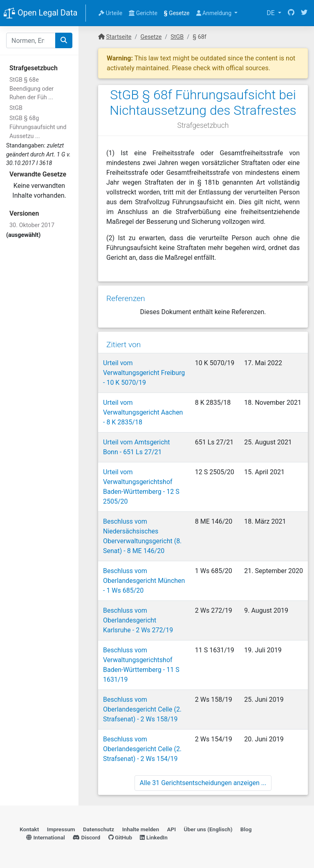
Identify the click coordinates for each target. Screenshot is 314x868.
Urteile (110, 13)
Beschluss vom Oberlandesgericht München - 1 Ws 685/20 (144, 581)
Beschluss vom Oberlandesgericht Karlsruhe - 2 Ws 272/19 (138, 620)
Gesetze (177, 13)
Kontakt (29, 829)
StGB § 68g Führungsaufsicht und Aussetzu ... (38, 127)
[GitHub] (291, 13)
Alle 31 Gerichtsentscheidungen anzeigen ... (203, 783)
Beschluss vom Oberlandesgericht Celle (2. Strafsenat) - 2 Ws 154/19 (142, 749)
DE (271, 13)
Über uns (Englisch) (208, 829)
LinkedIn (154, 837)
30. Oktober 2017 (32, 225)
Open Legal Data (40, 13)
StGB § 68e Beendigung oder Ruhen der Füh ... (31, 89)
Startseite (119, 37)
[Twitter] (304, 13)
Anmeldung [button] (215, 13)
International (46, 837)
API (171, 829)
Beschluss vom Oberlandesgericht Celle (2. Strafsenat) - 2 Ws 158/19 (142, 709)
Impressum (61, 829)
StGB (16, 108)
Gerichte (143, 13)
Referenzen (126, 298)
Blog (246, 829)
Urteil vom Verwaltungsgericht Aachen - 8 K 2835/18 (143, 412)
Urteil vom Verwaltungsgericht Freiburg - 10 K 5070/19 (144, 373)
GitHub (120, 837)
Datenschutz (99, 829)
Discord (86, 837)
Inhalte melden (141, 829)
